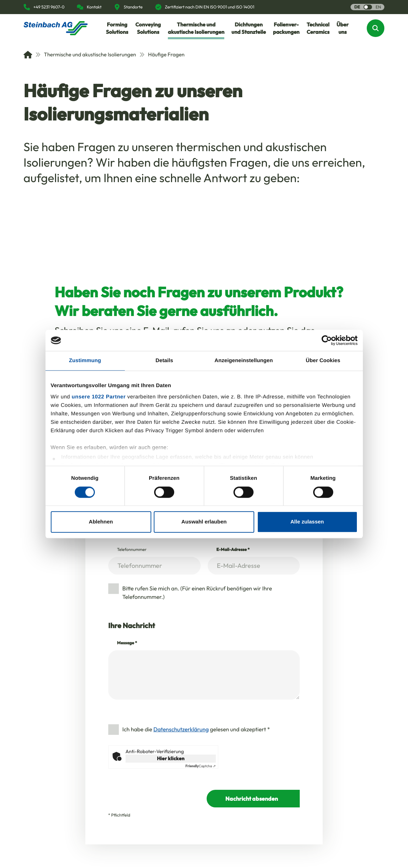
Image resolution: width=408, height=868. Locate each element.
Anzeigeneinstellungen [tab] (243, 361)
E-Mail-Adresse (233, 550)
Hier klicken (171, 758)
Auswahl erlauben (204, 522)
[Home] (28, 55)
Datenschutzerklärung (181, 730)
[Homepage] (56, 28)
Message (127, 643)
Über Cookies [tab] (323, 361)
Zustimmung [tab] (85, 361)
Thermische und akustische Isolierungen (86, 54)
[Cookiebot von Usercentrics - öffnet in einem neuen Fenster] (327, 340)
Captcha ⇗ (201, 766)
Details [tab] (164, 361)
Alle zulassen (307, 522)
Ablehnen (101, 522)
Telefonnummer (132, 550)
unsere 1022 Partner (99, 397)
